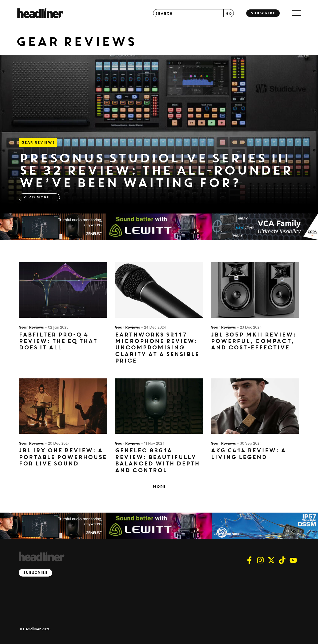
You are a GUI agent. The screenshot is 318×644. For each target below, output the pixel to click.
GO (229, 13)
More (159, 487)
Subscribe (263, 13)
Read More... (39, 197)
